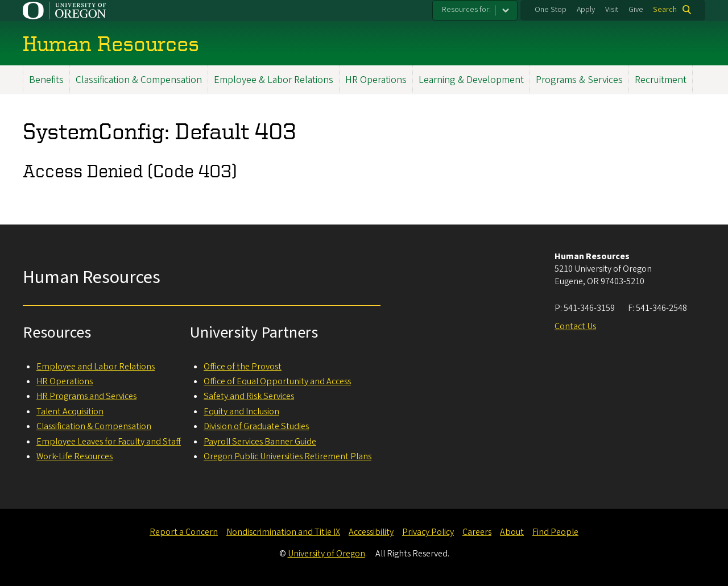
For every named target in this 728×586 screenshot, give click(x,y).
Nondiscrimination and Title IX (283, 532)
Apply (586, 10)
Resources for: (466, 10)
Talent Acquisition (70, 412)
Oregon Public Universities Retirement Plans (288, 456)
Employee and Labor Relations (96, 367)
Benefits (46, 80)
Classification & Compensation (139, 80)
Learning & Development (471, 80)
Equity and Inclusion (241, 412)
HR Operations (376, 80)
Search (665, 10)
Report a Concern (184, 532)
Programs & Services (579, 80)
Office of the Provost (243, 367)
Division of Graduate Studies (256, 426)
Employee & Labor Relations (274, 80)
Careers (477, 532)
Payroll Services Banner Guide (260, 442)
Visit (612, 10)
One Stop (551, 10)
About (512, 532)
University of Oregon (326, 554)
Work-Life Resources (75, 456)
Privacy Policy (428, 532)
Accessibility (371, 532)
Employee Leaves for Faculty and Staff (109, 442)
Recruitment (661, 80)
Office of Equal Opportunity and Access (277, 381)
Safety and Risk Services (249, 396)
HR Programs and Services (86, 396)
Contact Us (575, 326)
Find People (555, 532)
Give (636, 10)
